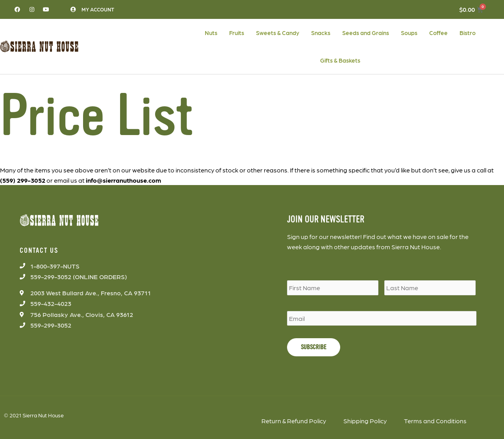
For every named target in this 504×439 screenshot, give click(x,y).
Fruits (237, 33)
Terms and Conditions (435, 421)
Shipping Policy (365, 421)
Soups (409, 33)
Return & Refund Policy (294, 421)
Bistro (468, 33)
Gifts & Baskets (340, 60)
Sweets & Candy (278, 33)
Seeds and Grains (366, 33)
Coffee (438, 33)
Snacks (321, 33)
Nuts (211, 33)
